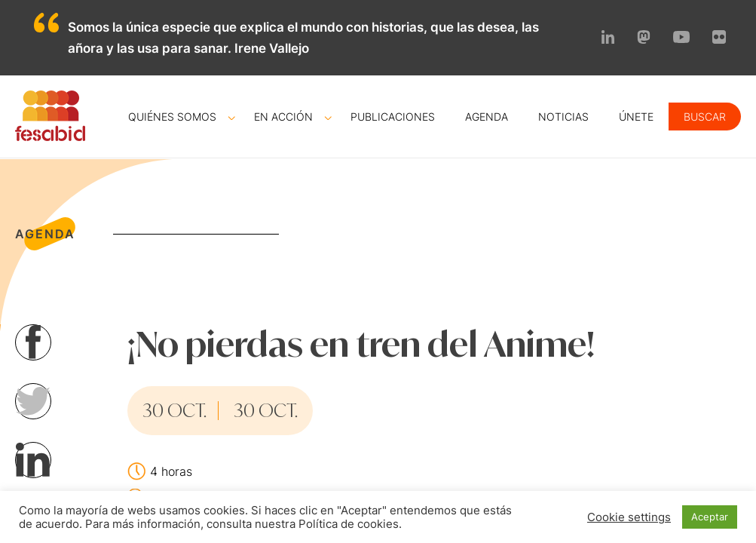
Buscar (705, 117)
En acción (283, 117)
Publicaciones (393, 117)
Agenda (487, 117)
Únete (636, 117)
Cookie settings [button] (629, 517)
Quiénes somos (172, 117)
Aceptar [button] (710, 517)
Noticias (563, 117)
